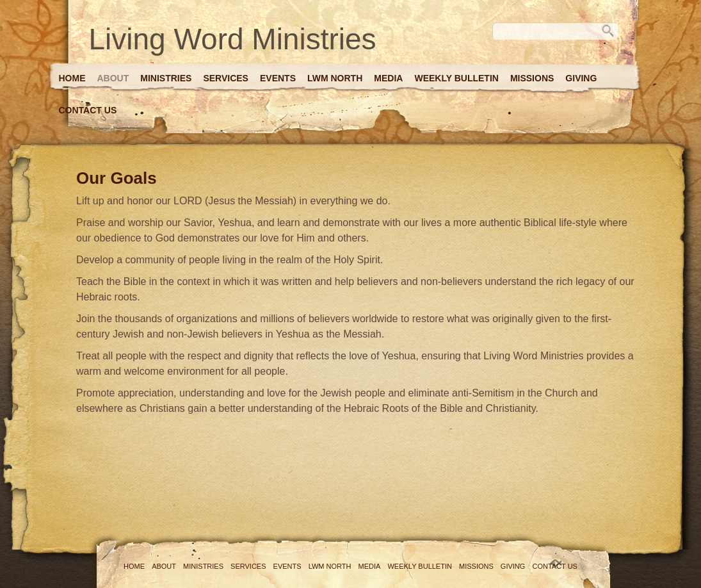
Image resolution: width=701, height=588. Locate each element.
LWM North (335, 78)
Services (226, 78)
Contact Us (88, 110)
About (113, 78)
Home (72, 78)
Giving (581, 78)
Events (278, 78)
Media (388, 78)
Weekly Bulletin (456, 78)
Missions (532, 78)
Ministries (166, 78)
